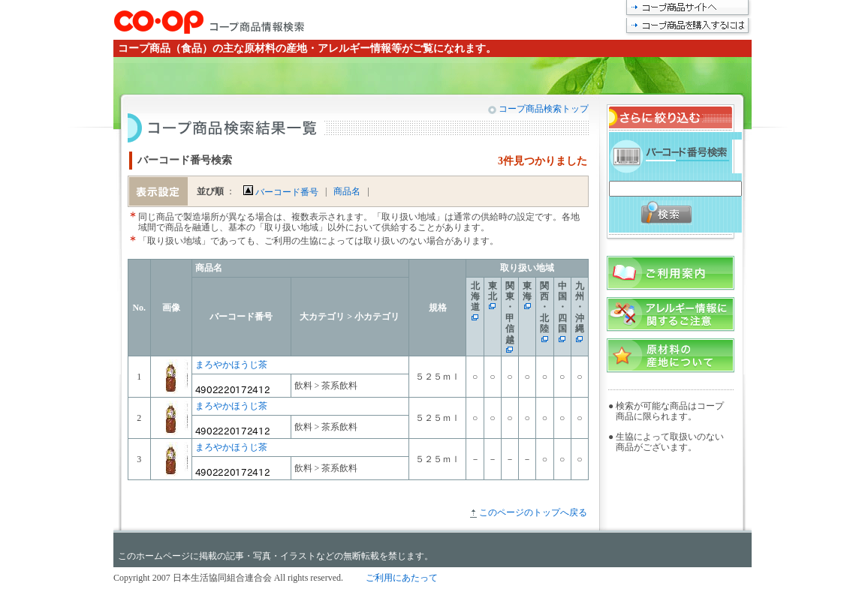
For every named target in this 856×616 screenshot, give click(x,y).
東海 (527, 291)
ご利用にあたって (402, 578)
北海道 (475, 297)
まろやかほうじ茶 (231, 365)
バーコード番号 (281, 192)
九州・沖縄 (580, 308)
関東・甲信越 (510, 313)
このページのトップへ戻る (533, 512)
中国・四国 (562, 308)
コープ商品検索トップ (543, 109)
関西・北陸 (544, 308)
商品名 (347, 191)
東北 (493, 291)
